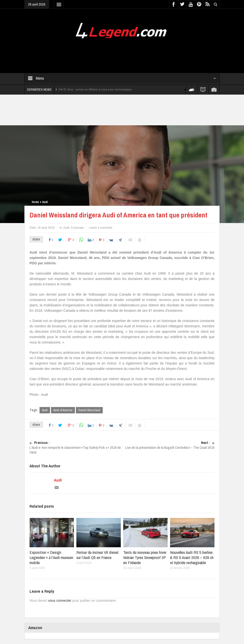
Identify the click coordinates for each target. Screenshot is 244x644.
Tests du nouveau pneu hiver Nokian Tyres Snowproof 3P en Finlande (145, 557)
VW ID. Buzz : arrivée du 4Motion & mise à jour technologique (95, 89)
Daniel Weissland (89, 410)
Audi (45, 202)
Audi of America (63, 410)
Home (35, 202)
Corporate (77, 228)
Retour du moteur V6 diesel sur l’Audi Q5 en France (97, 555)
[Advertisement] (113, 53)
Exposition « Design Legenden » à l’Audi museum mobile (51, 557)
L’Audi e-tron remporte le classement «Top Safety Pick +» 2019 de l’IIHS (76, 448)
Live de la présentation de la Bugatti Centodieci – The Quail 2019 (168, 445)
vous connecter (60, 601)
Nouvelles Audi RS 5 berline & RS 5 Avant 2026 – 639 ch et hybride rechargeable (192, 557)
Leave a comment (101, 228)
